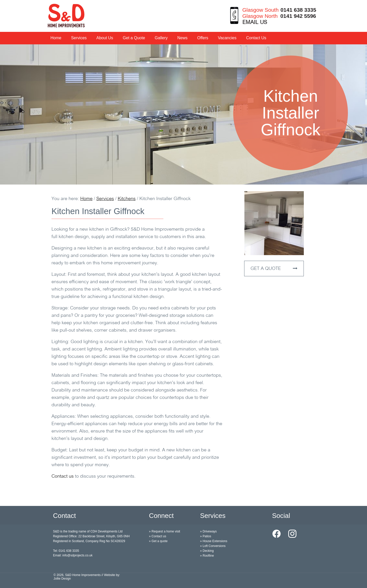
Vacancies (227, 38)
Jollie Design (62, 579)
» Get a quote (158, 541)
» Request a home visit (165, 531)
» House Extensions (214, 541)
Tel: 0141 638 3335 (66, 551)
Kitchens (127, 199)
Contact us (63, 476)
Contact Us (256, 38)
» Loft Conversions (213, 546)
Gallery (161, 38)
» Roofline (207, 556)
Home (56, 38)
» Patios (206, 536)
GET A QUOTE (274, 269)
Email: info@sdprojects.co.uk (73, 555)
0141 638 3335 (298, 10)
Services (79, 38)
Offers (203, 38)
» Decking (207, 551)
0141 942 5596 (298, 16)
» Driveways (208, 531)
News (182, 38)
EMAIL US (255, 23)
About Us (105, 38)
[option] (183, 114)
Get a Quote (134, 38)
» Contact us (158, 536)
